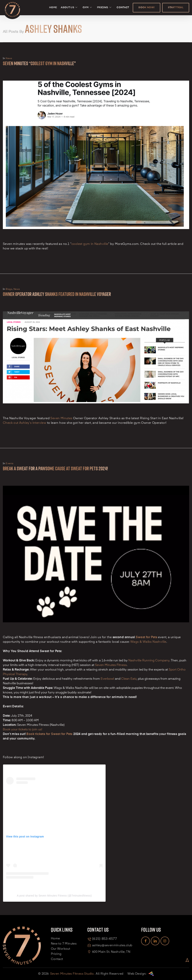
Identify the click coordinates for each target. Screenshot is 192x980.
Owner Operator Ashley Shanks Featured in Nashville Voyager (57, 294)
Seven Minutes (61, 418)
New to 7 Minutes (64, 944)
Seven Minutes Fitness (111, 665)
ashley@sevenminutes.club (112, 946)
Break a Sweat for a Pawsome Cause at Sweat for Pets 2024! (55, 468)
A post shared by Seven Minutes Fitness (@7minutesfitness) (54, 896)
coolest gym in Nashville (90, 244)
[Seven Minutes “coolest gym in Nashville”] (96, 240)
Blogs (9, 289)
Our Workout (60, 949)
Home (55, 939)
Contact (57, 959)
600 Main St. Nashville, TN (111, 952)
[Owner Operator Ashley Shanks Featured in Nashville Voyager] (96, 414)
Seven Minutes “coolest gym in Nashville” (39, 63)
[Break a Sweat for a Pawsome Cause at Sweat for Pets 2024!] (96, 633)
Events (9, 464)
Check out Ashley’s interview (24, 423)
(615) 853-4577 (104, 939)
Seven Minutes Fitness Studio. (72, 974)
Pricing (56, 954)
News (9, 58)
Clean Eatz (129, 679)
